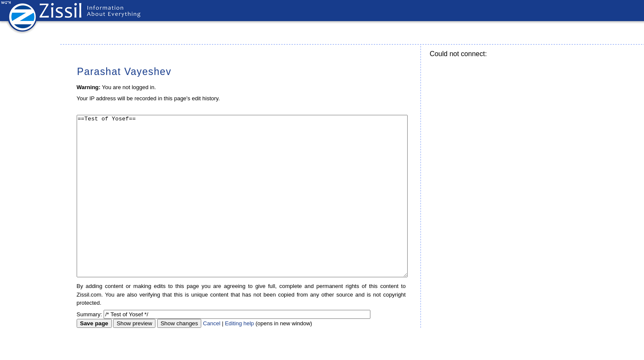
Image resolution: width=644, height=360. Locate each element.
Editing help (239, 355)
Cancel (212, 355)
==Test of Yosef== (242, 212)
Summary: (89, 346)
